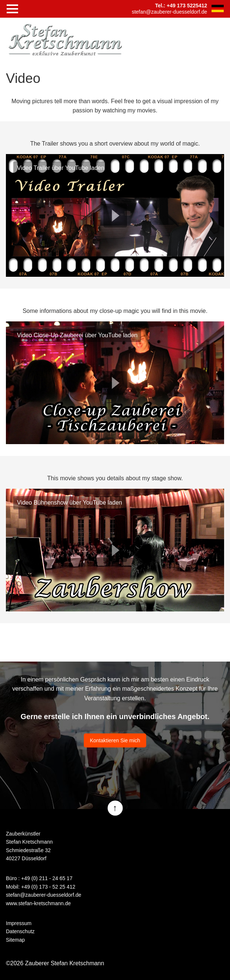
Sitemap (15, 940)
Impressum (19, 923)
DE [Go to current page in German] (217, 8)
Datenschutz (20, 931)
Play (115, 216)
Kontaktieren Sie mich (115, 740)
